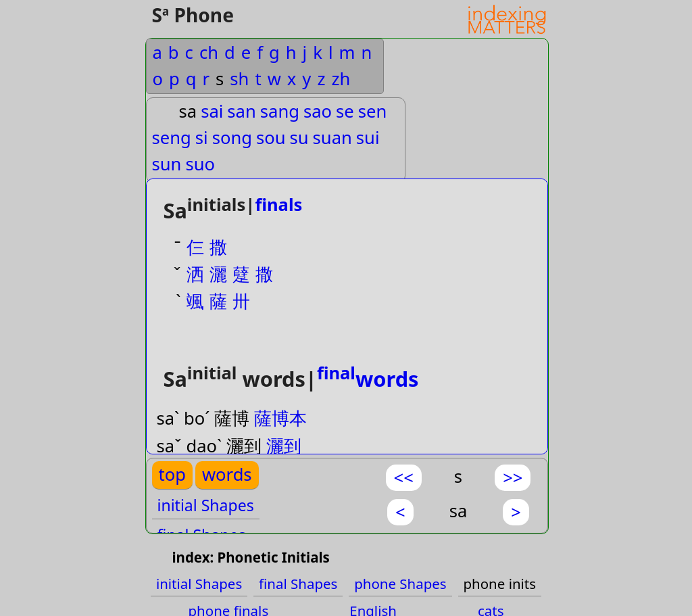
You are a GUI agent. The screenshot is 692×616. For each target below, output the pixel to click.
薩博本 (280, 418)
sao (318, 111)
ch (209, 52)
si (202, 138)
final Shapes (298, 584)
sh (239, 79)
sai (212, 111)
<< (404, 478)
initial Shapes (206, 505)
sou (271, 138)
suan (332, 138)
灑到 (284, 446)
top (172, 474)
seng (172, 138)
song (232, 138)
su (299, 138)
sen (373, 111)
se (345, 111)
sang (280, 111)
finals (278, 205)
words (368, 379)
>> (513, 478)
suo (200, 164)
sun (167, 164)
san (241, 111)
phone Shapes (400, 584)
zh (341, 79)
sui (368, 138)
